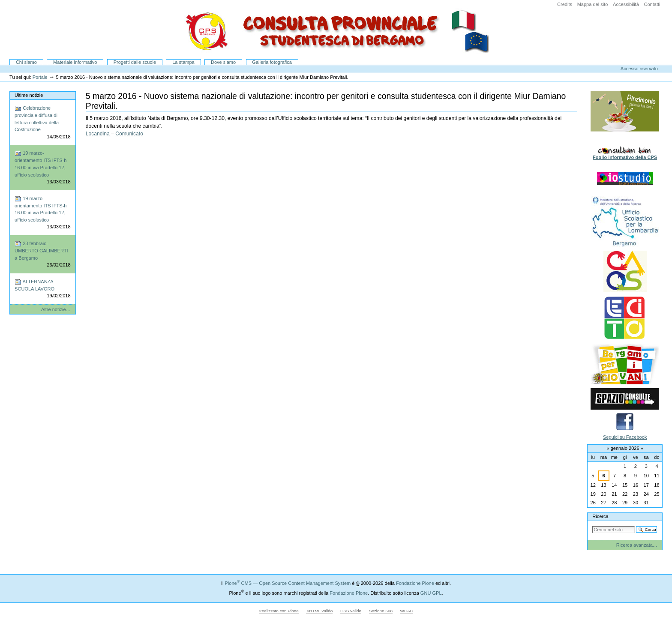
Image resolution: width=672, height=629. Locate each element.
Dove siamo (223, 62)
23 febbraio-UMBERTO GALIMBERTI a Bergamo (42, 255)
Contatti (652, 4)
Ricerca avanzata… (637, 545)
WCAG (407, 611)
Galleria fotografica (272, 62)
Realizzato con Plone (279, 611)
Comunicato (129, 134)
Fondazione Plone (415, 583)
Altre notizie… (56, 309)
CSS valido (351, 611)
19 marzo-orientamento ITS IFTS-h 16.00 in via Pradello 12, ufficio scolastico (42, 168)
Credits (565, 4)
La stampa (183, 62)
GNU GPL (431, 593)
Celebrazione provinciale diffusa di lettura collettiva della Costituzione (42, 123)
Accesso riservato (639, 69)
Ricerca (600, 516)
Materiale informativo (75, 62)
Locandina (98, 134)
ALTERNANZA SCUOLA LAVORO (42, 289)
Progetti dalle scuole (135, 62)
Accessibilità (626, 4)
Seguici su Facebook (625, 437)
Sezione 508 (381, 611)
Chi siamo (26, 62)
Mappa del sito (593, 4)
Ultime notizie (29, 95)
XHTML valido (319, 611)
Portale (40, 77)
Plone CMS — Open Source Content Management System (288, 583)
